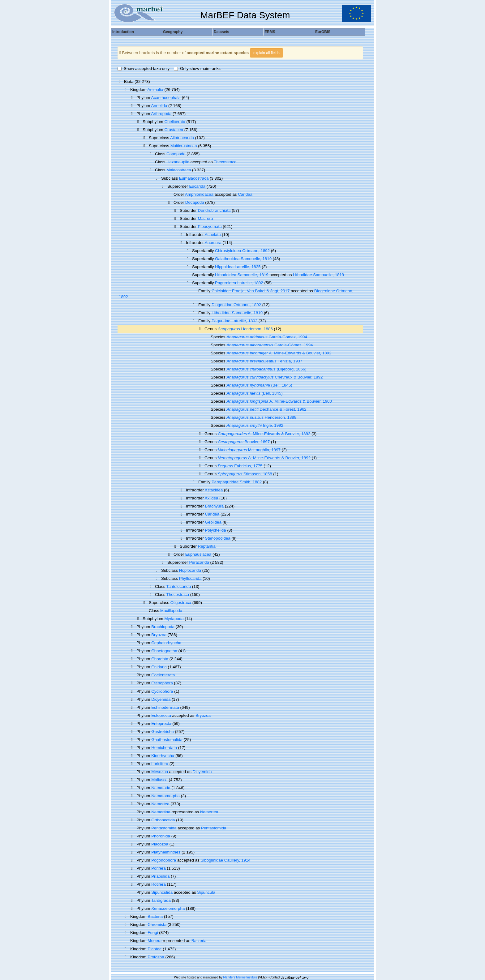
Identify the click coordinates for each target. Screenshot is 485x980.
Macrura (206, 218)
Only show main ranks (197, 68)
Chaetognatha (164, 651)
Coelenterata (163, 675)
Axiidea (212, 498)
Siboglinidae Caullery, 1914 (225, 860)
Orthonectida (163, 820)
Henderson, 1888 (261, 417)
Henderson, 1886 (245, 329)
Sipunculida (162, 892)
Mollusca (159, 780)
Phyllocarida (190, 578)
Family (205, 321)
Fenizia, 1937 (264, 361)
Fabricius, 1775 (240, 466)
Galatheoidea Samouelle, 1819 (243, 259)
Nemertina (161, 812)
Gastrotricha (163, 732)
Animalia (155, 90)
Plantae (155, 949)
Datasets (221, 32)
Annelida (159, 106)
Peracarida (199, 562)
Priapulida (160, 876)
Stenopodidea (218, 538)
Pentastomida (164, 828)
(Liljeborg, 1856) (266, 369)
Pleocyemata (210, 227)
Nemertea (160, 804)
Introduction (123, 32)
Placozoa (160, 844)
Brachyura (215, 506)
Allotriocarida (182, 138)
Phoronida (161, 836)
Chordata (160, 659)
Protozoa (156, 957)
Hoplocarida (190, 570)
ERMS (270, 32)
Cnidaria (159, 667)
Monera (155, 941)
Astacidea (214, 490)
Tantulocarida (179, 586)
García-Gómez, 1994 (267, 337)
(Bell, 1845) (259, 385)
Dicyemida (161, 699)
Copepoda (176, 154)
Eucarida (197, 186)
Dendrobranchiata (214, 210)
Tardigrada (161, 900)
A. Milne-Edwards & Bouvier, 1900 (279, 401)
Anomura (213, 243)
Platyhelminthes (166, 852)
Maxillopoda (171, 611)
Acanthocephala (166, 98)
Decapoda (195, 202)
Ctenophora (162, 683)
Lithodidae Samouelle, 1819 (318, 275)
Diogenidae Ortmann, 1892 (236, 305)
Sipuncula (206, 892)
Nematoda (161, 788)
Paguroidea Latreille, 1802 (239, 283)
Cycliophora (162, 691)
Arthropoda (161, 114)
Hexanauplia (178, 162)
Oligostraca (181, 603)
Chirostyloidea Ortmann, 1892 (242, 251)
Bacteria (155, 916)
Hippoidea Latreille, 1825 (238, 267)
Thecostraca (225, 162)
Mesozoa (160, 772)
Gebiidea (213, 522)
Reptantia (207, 546)
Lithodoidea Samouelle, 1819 (242, 275)
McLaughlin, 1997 (249, 450)
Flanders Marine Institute (240, 977)
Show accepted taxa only (144, 68)
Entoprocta (161, 723)
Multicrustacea (184, 146)
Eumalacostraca (194, 178)
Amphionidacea (199, 194)
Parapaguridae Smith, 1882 (237, 482)
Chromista (157, 924)
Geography (173, 32)
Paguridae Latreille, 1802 (234, 321)
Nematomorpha (165, 796)
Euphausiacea (198, 554)
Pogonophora (164, 860)
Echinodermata (165, 707)
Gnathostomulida (167, 740)
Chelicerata (175, 122)
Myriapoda (174, 619)
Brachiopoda (163, 627)
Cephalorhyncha (166, 643)
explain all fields (266, 53)
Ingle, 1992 (255, 425)
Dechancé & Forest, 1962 (266, 409)
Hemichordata (164, 748)
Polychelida (216, 530)
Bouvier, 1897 (244, 442)
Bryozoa (159, 635)
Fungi (153, 933)
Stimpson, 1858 (245, 474)
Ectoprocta (161, 715)
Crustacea (174, 130)
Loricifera (160, 764)
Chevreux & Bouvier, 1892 (275, 377)
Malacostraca (179, 170)
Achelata (213, 235)
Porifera (159, 868)
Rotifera (159, 884)
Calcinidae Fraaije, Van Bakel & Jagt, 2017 (251, 291)
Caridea (245, 194)
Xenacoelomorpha (168, 908)
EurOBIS (323, 32)
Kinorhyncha (163, 756)
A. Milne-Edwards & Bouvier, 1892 (279, 353)
